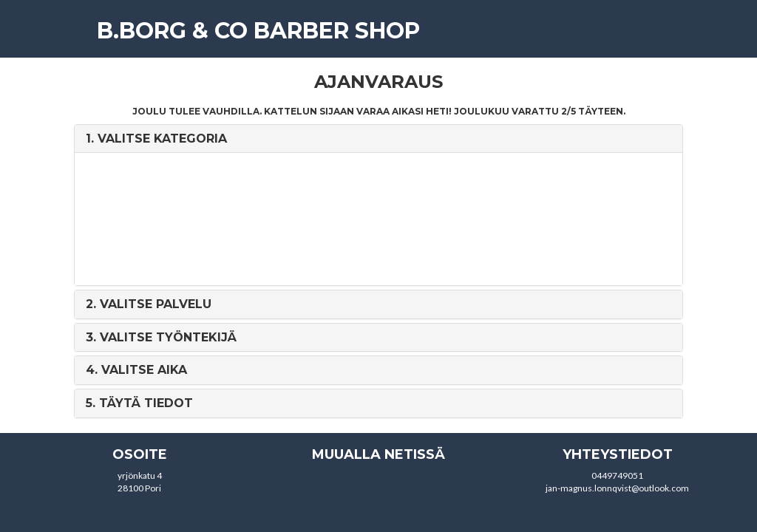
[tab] (378, 139)
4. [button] (136, 370)
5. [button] (139, 403)
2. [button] (149, 304)
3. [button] (161, 337)
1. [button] (156, 139)
